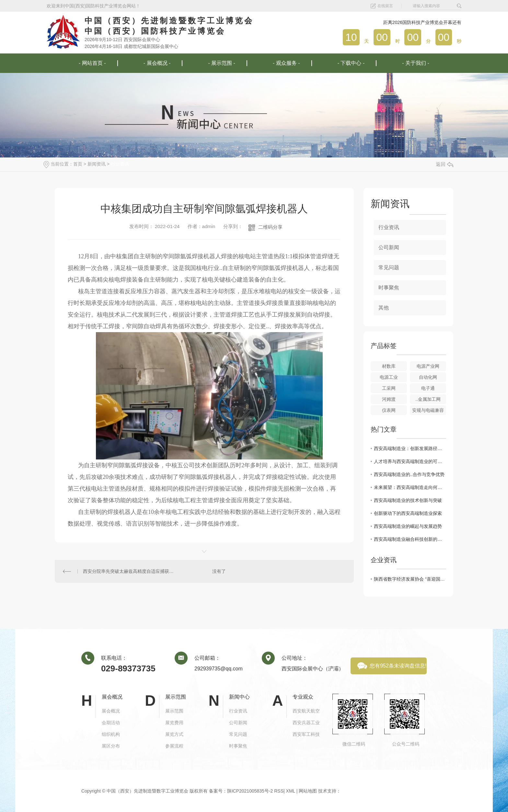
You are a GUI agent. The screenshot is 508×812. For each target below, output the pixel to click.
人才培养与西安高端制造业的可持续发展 (410, 461)
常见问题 (389, 267)
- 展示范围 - (222, 63)
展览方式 (174, 734)
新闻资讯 (97, 164)
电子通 (428, 388)
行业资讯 (120, 164)
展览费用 (174, 723)
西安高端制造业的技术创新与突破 (408, 500)
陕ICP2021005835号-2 (250, 791)
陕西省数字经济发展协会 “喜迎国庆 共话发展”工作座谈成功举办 (410, 579)
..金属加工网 (428, 399)
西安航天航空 (306, 711)
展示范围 (174, 711)
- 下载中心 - (351, 63)
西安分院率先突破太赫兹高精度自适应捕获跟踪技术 (130, 571)
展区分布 (111, 746)
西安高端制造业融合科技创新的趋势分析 (410, 539)
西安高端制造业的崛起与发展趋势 (408, 526)
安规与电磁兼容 (428, 410)
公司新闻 (389, 247)
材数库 (389, 366)
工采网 (389, 388)
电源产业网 (428, 366)
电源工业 (389, 377)
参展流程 (174, 746)
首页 (78, 164)
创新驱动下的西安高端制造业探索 (408, 513)
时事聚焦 (389, 288)
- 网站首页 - (92, 63)
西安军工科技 (306, 734)
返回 (444, 164)
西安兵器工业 (306, 723)
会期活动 (111, 723)
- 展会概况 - (157, 63)
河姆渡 (389, 399)
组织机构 (111, 734)
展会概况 (111, 711)
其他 (384, 308)
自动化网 (428, 377)
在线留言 (385, 6)
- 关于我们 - (416, 63)
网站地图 (308, 791)
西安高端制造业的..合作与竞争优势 (409, 474)
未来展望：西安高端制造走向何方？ (410, 487)
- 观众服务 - (286, 63)
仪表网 (389, 410)
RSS (279, 791)
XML (291, 791)
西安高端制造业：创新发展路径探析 (410, 448)
